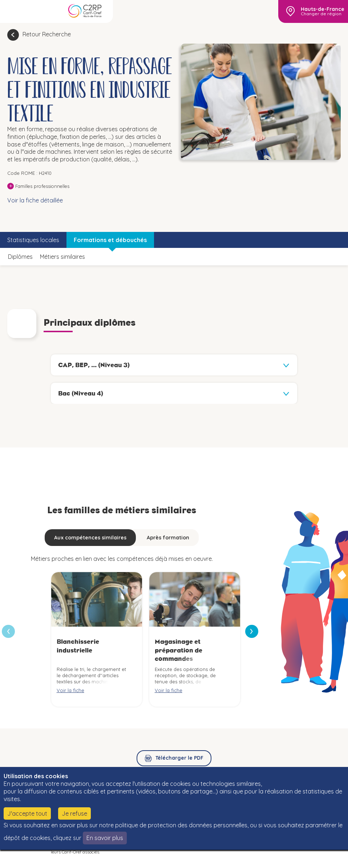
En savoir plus (105, 838)
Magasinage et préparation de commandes (179, 650)
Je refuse (74, 813)
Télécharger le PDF (179, 758)
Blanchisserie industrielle (78, 646)
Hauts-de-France (323, 9)
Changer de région (321, 14)
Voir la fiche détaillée (35, 200)
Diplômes (20, 257)
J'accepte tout (27, 813)
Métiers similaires (62, 257)
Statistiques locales (33, 240)
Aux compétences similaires (90, 538)
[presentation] (252, 631)
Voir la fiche (70, 690)
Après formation (168, 538)
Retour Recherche (47, 34)
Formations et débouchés (110, 240)
